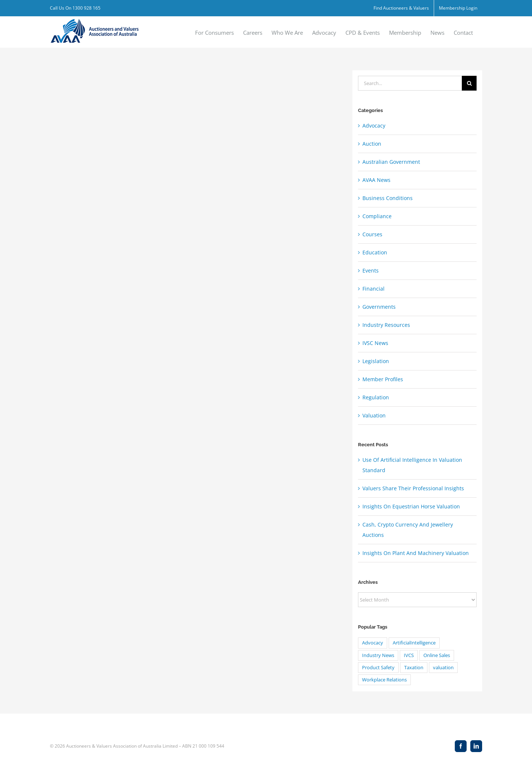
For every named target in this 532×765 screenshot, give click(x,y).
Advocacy (374, 126)
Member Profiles (383, 379)
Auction (372, 144)
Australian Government (391, 162)
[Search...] (410, 83)
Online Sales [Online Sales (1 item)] (437, 655)
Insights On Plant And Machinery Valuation (416, 553)
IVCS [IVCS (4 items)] (409, 655)
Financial (374, 289)
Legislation (376, 361)
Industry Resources (386, 325)
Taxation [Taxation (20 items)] (414, 668)
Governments (379, 307)
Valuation (374, 415)
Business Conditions (388, 198)
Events (371, 270)
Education (375, 252)
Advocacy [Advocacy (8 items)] (373, 643)
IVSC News (375, 343)
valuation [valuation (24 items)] (443, 668)
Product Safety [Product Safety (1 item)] (378, 668)
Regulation (376, 397)
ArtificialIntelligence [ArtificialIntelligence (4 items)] (414, 643)
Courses (372, 234)
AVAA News (376, 180)
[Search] (469, 83)
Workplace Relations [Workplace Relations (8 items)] (384, 680)
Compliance (377, 216)
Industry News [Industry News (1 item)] (378, 655)
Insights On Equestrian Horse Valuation (411, 506)
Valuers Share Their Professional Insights (413, 488)
